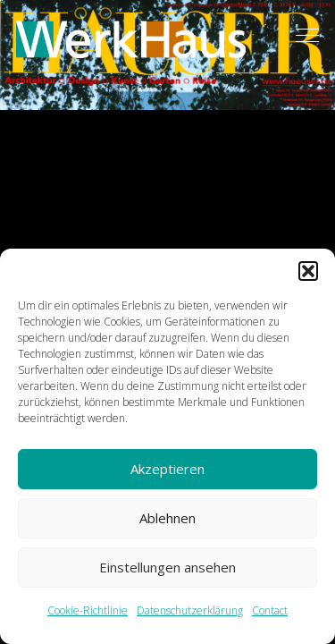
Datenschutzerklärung (190, 610)
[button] (308, 271)
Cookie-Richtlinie (88, 610)
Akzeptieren (167, 469)
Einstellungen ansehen (167, 567)
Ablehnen (167, 518)
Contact (270, 610)
